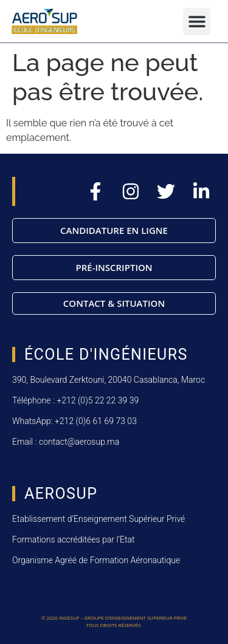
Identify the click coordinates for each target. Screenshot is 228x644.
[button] (197, 22)
